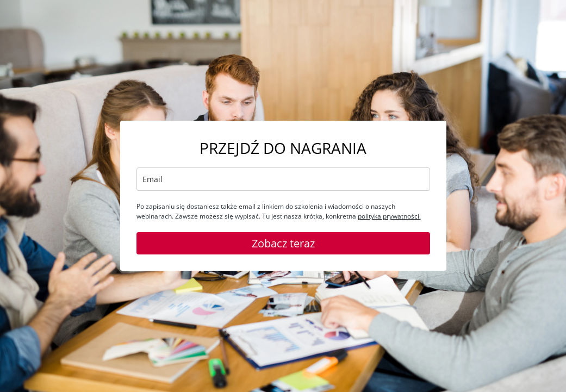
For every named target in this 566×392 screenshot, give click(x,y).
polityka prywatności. (389, 216)
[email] (283, 179)
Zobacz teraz (283, 243)
